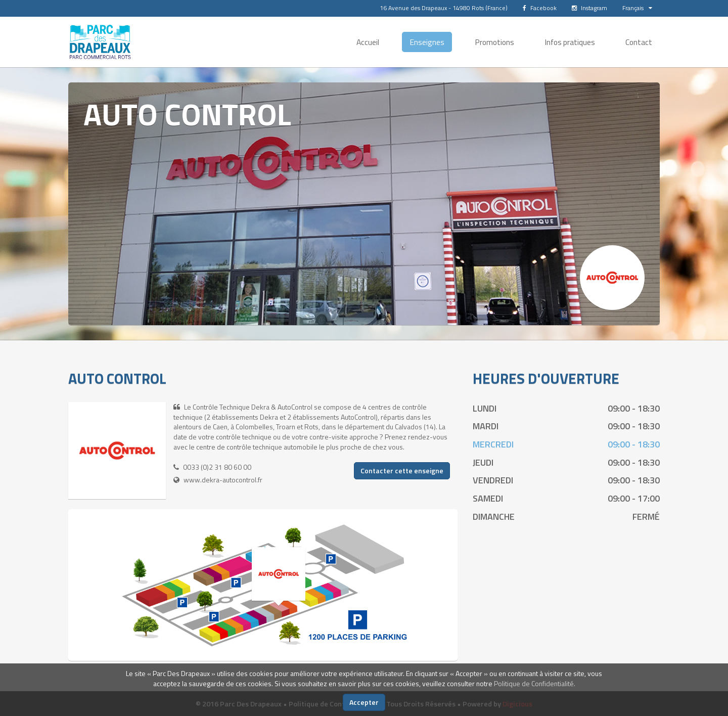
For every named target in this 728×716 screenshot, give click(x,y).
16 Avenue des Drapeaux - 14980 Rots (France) (444, 8)
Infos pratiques (570, 42)
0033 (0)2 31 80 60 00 (217, 467)
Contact (639, 42)
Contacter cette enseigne (402, 471)
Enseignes (427, 42)
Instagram (589, 8)
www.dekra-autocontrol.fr (223, 480)
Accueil (368, 42)
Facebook (540, 8)
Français (637, 8)
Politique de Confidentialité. (535, 683)
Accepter (364, 702)
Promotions (494, 42)
